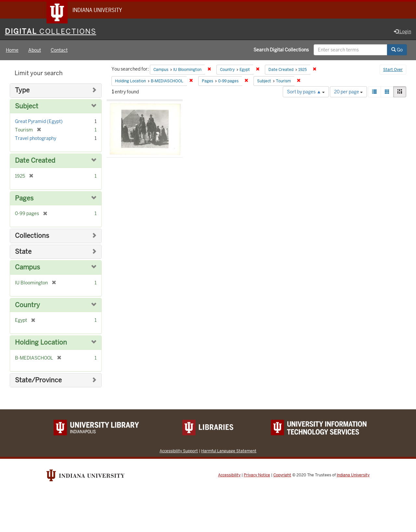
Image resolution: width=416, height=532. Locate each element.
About (35, 50)
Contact (59, 50)
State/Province (38, 380)
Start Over (393, 70)
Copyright (282, 475)
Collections (32, 236)
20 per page (348, 92)
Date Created (35, 161)
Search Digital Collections (281, 50)
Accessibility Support (179, 451)
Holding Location (41, 342)
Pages (24, 198)
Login (403, 32)
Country (27, 305)
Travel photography (36, 138)
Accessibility (229, 475)
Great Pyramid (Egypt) (39, 121)
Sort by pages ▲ (306, 92)
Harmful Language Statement (229, 451)
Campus (27, 267)
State (23, 252)
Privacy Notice (257, 475)
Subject (27, 106)
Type (22, 90)
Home (12, 50)
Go (397, 50)
